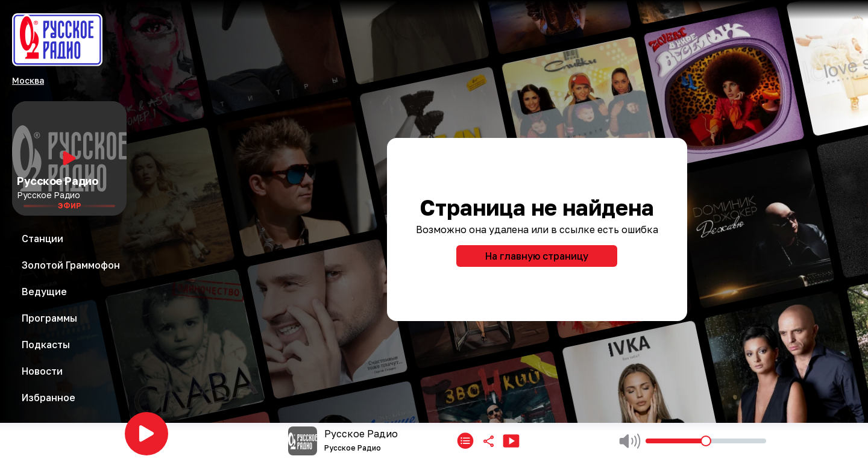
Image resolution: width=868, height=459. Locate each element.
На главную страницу (537, 256)
